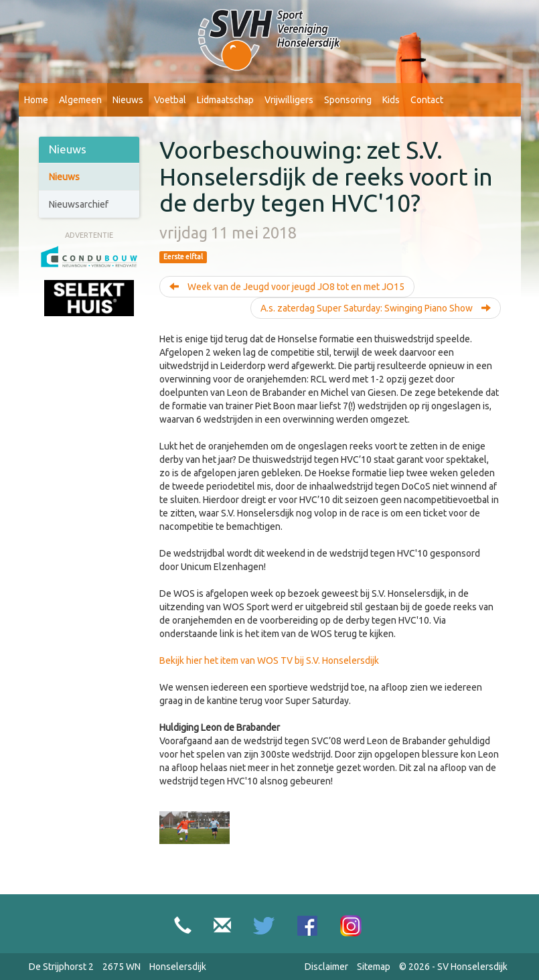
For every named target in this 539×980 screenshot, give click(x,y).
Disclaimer (326, 967)
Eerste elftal (183, 257)
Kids (391, 100)
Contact (427, 100)
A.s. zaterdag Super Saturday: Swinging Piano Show (376, 308)
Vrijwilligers (289, 100)
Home (36, 100)
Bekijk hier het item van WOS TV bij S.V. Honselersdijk (269, 660)
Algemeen (80, 100)
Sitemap (374, 967)
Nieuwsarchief (79, 204)
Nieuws (128, 100)
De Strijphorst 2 (61, 967)
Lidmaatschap (225, 100)
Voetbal (170, 100)
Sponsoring (348, 100)
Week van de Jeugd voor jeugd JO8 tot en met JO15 (287, 287)
